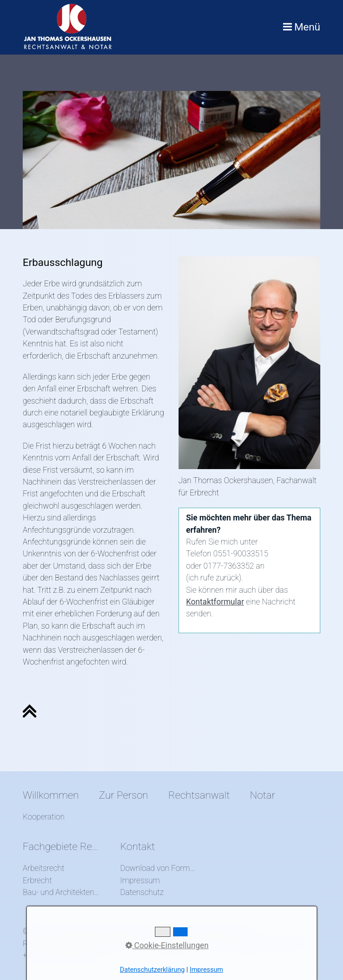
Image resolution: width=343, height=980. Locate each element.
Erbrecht (37, 880)
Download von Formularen (159, 868)
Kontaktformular (215, 602)
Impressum (140, 880)
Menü (307, 27)
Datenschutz (142, 892)
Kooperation (44, 817)
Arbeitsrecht (44, 868)
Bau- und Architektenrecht (61, 892)
